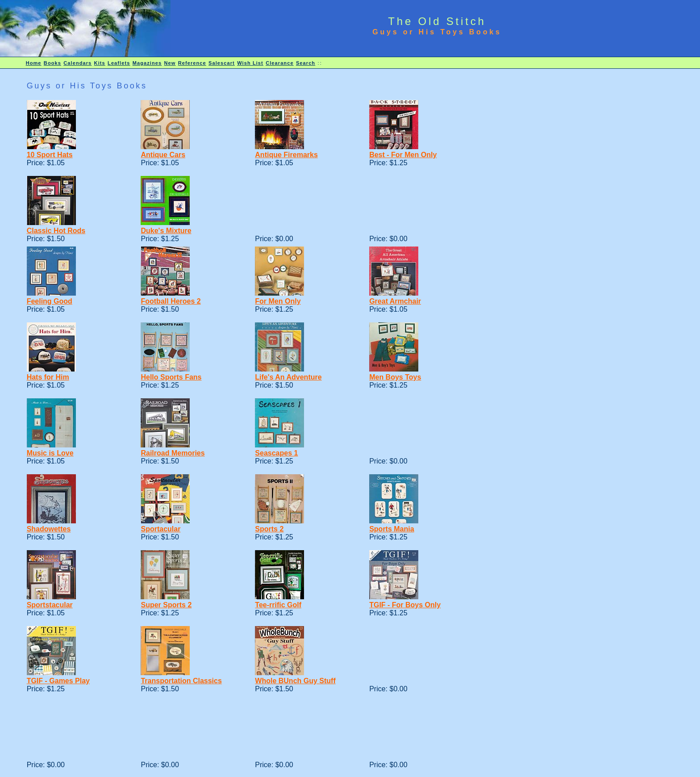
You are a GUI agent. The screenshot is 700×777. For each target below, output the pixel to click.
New (170, 63)
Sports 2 (269, 529)
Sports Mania (392, 529)
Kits (100, 63)
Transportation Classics (181, 681)
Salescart (222, 63)
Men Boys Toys (395, 377)
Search (306, 63)
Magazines (147, 63)
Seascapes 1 (276, 453)
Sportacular (160, 529)
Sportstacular (50, 605)
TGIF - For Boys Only (405, 605)
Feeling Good (50, 301)
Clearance (280, 63)
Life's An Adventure (288, 377)
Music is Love (50, 453)
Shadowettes (49, 529)
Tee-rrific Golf (278, 605)
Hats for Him (48, 377)
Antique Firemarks (286, 155)
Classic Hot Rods (56, 231)
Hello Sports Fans (171, 377)
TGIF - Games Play (58, 681)
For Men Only (278, 301)
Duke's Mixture (166, 231)
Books (52, 63)
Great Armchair (395, 301)
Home (34, 63)
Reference (192, 63)
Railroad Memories (173, 453)
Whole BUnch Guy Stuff (295, 681)
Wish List (250, 63)
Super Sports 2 (166, 605)
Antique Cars (163, 155)
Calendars (77, 63)
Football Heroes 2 (171, 301)
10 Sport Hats (50, 155)
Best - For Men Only (403, 155)
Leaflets (119, 63)
